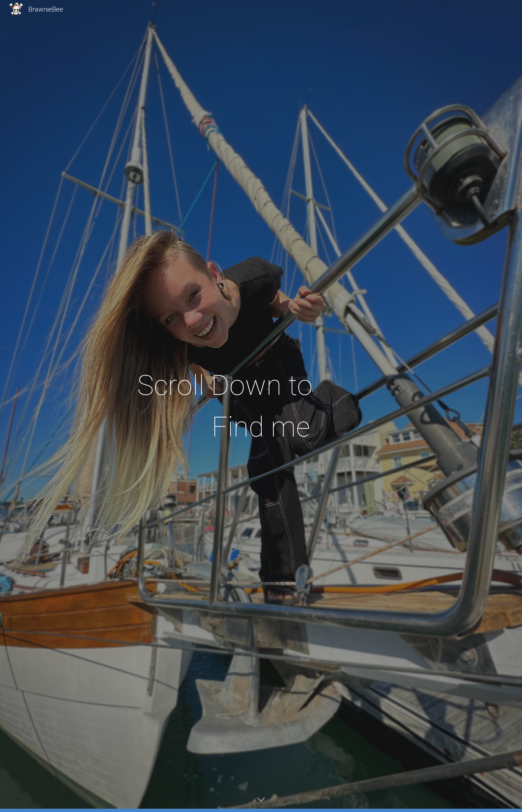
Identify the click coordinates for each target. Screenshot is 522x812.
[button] (261, 800)
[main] (261, 406)
